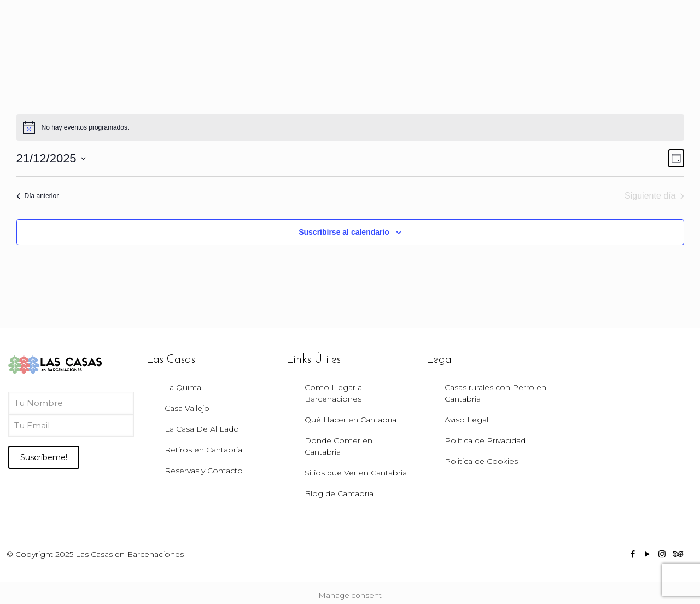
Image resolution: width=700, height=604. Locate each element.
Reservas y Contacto (204, 471)
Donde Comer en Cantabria (339, 446)
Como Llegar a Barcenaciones (333, 393)
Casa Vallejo (187, 408)
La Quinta (183, 387)
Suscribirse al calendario (344, 232)
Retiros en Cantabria (203, 450)
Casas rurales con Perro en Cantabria (495, 393)
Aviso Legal (466, 420)
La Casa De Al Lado (202, 429)
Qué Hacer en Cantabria (351, 420)
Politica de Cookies (481, 461)
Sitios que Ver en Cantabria (356, 473)
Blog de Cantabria (339, 493)
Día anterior (38, 196)
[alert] (350, 127)
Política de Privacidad (485, 440)
